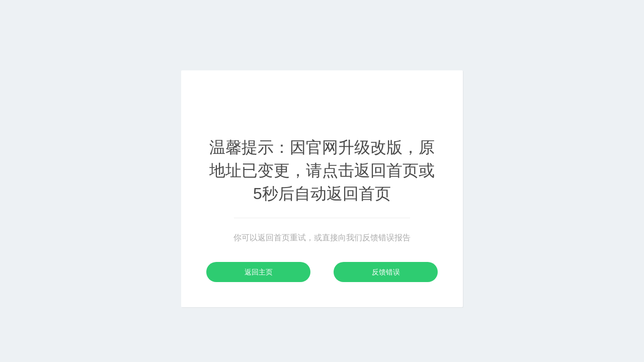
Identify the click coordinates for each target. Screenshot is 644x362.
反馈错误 (386, 272)
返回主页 (259, 272)
